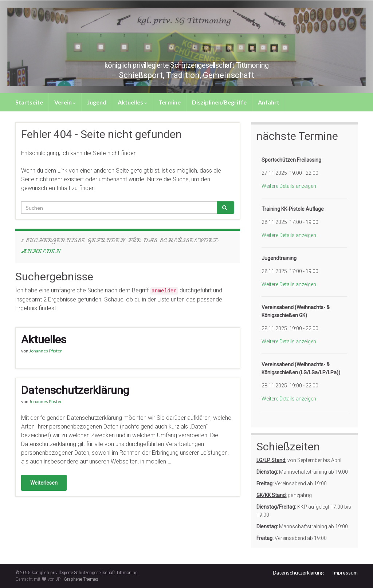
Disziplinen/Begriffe (219, 102)
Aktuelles (132, 102)
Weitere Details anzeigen (289, 186)
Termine (170, 102)
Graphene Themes (81, 579)
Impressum (345, 573)
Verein (65, 102)
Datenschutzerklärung (75, 390)
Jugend (97, 102)
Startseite (29, 102)
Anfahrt (269, 102)
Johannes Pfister (46, 351)
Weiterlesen (44, 483)
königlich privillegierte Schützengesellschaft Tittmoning (186, 64)
